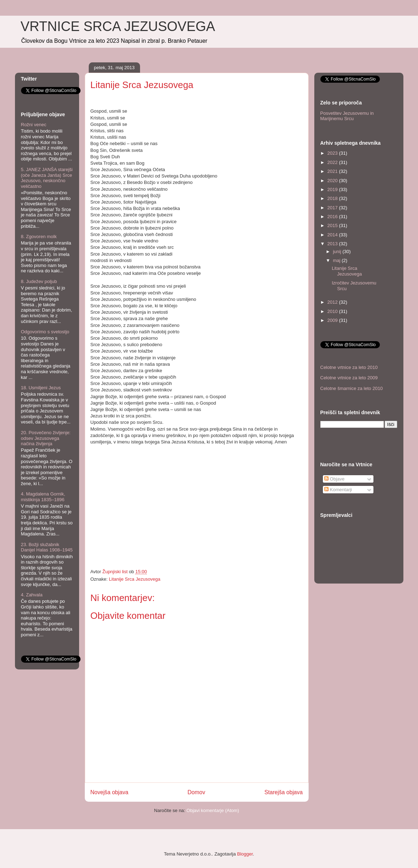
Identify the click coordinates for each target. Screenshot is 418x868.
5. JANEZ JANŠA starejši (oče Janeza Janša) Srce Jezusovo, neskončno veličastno (47, 178)
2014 (333, 235)
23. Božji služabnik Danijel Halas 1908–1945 (47, 547)
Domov (196, 792)
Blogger (245, 854)
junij (338, 251)
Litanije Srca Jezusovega (135, 579)
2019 (333, 189)
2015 (333, 225)
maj (337, 260)
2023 (333, 153)
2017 (333, 208)
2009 (333, 320)
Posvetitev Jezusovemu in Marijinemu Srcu (347, 116)
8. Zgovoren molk (39, 237)
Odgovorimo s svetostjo (45, 332)
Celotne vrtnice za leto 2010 (349, 367)
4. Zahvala (32, 595)
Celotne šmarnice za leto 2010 (352, 388)
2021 (333, 171)
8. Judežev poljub (39, 281)
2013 (333, 244)
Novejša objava (110, 792)
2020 (333, 181)
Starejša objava (284, 792)
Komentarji (338, 490)
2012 (333, 302)
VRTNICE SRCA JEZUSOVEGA (118, 26)
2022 (333, 162)
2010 (333, 311)
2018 (333, 198)
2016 (333, 217)
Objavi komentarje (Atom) (213, 810)
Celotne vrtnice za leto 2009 (349, 378)
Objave (334, 479)
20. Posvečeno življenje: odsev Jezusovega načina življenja (46, 438)
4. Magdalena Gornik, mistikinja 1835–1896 (43, 497)
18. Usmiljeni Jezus (41, 388)
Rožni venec (34, 125)
